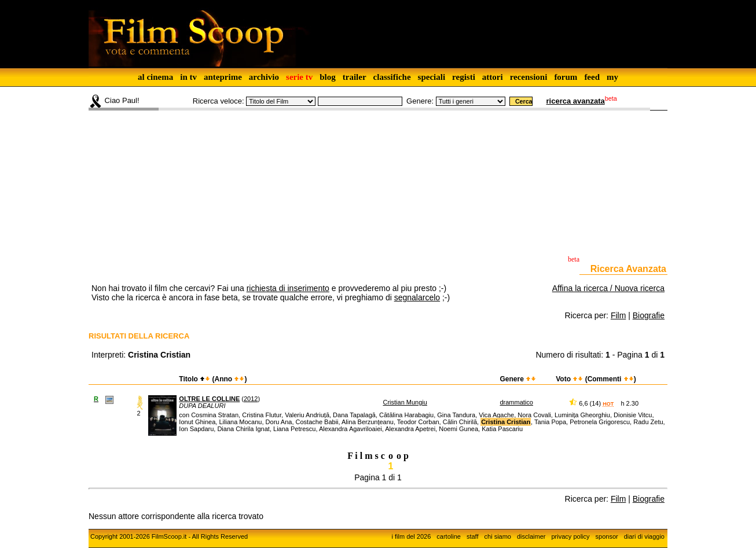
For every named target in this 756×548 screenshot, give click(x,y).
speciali (432, 77)
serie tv (299, 77)
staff (473, 536)
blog (328, 77)
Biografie (649, 315)
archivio (264, 77)
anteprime (223, 77)
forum (566, 77)
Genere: (420, 101)
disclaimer (531, 536)
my (612, 77)
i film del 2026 (411, 536)
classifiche (392, 77)
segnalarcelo (417, 297)
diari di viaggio (644, 536)
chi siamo (498, 536)
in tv (188, 77)
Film (618, 315)
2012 (251, 399)
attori (493, 77)
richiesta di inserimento (288, 288)
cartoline (449, 536)
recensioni (529, 77)
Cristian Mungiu (405, 402)
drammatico (516, 402)
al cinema (155, 77)
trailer (355, 77)
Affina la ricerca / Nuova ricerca (608, 288)
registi (464, 77)
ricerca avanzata (576, 101)
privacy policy (571, 536)
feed (592, 77)
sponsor (607, 536)
